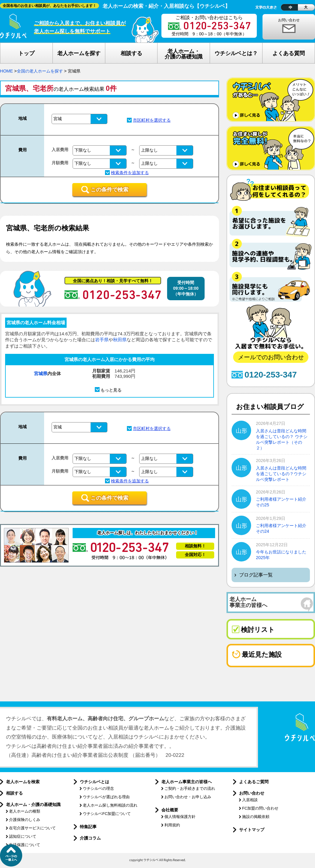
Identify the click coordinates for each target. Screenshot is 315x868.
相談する (14, 793)
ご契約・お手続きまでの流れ (190, 788)
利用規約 (172, 825)
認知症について (23, 836)
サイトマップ (252, 830)
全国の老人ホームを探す (40, 71)
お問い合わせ (289, 20)
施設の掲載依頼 (256, 817)
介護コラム (90, 838)
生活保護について (25, 845)
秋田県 (120, 340)
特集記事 (88, 827)
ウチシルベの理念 (98, 788)
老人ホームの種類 (25, 811)
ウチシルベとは (94, 782)
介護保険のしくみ (25, 820)
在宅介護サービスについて (32, 828)
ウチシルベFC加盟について (107, 814)
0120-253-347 (271, 375)
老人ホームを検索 (23, 782)
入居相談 (250, 800)
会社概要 (170, 810)
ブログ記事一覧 (256, 575)
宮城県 (41, 373)
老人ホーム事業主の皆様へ (187, 782)
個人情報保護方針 (180, 817)
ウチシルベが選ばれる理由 (106, 797)
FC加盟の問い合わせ (260, 808)
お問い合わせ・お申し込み (188, 797)
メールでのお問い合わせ (271, 357)
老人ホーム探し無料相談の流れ (110, 805)
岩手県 (102, 340)
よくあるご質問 (254, 782)
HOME (6, 71)
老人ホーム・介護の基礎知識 (33, 804)
